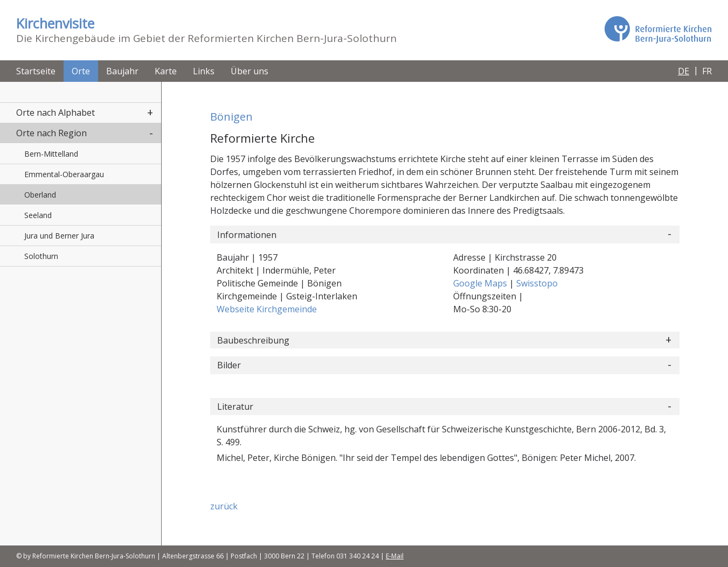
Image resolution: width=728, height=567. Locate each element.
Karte (166, 71)
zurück (224, 506)
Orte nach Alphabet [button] (56, 113)
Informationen (247, 235)
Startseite (36, 71)
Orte (81, 71)
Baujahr (122, 71)
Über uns (249, 71)
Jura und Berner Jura (59, 236)
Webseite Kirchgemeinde (267, 309)
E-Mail (395, 556)
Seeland (38, 215)
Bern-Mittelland (51, 154)
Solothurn (41, 256)
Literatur (235, 407)
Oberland (40, 195)
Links (204, 71)
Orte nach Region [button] (51, 133)
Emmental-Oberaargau (64, 174)
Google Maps (481, 283)
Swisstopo (537, 283)
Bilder (229, 365)
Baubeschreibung (253, 340)
